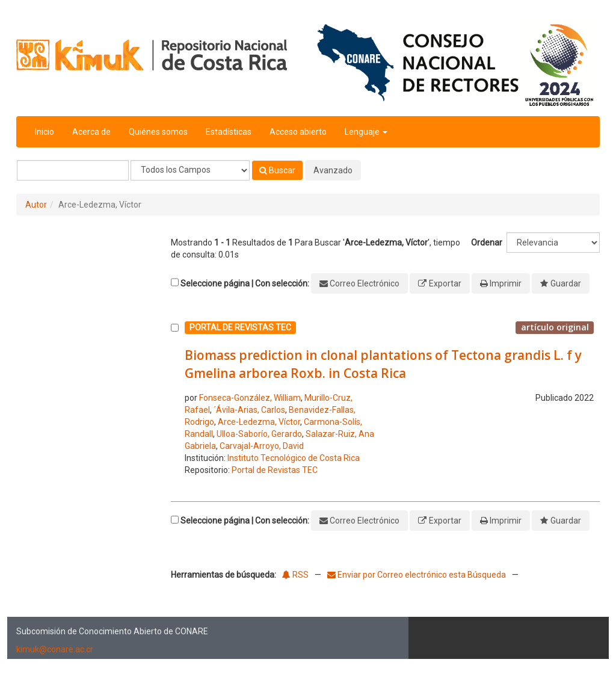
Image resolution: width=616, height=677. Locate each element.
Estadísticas (229, 132)
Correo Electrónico (365, 283)
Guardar (566, 283)
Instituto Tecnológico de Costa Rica (294, 458)
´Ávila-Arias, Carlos (249, 410)
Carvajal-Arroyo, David (262, 446)
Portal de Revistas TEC (275, 470)
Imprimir (506, 283)
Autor (36, 205)
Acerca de (91, 132)
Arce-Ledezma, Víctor (259, 422)
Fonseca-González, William (250, 398)
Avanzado (333, 170)
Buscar (277, 170)
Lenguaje (366, 132)
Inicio (45, 132)
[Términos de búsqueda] (73, 170)
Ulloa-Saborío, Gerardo (259, 434)
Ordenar (487, 243)
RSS (295, 575)
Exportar (445, 283)
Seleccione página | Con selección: (245, 283)
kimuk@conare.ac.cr (55, 649)
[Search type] (190, 170)
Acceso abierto (298, 132)
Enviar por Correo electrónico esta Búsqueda (417, 575)
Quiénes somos (158, 132)
